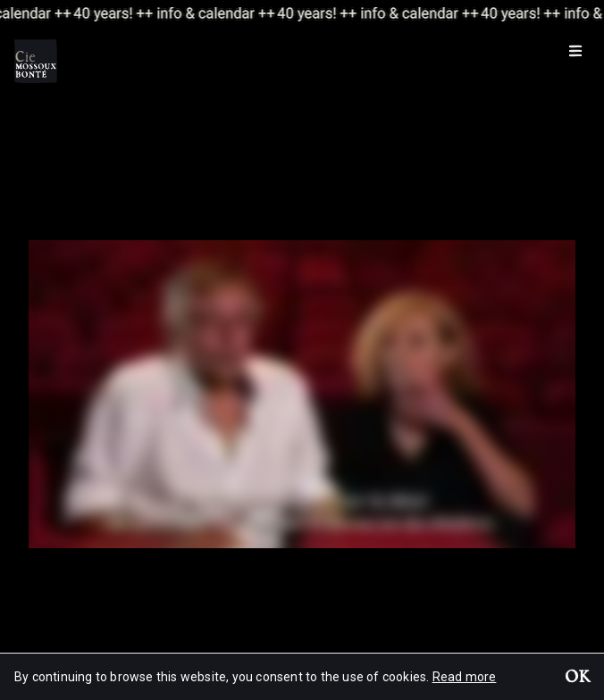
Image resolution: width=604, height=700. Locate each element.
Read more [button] (465, 677)
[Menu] (575, 50)
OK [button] (577, 679)
